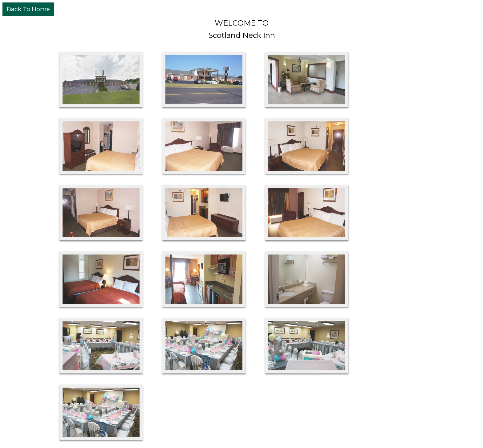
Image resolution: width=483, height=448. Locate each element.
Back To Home (28, 9)
